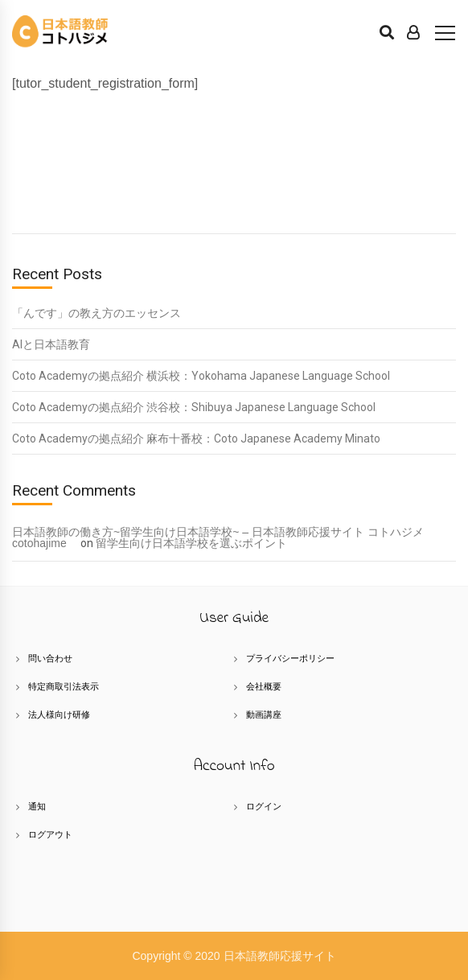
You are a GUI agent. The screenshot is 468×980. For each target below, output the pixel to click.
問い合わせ (50, 658)
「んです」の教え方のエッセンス (96, 313)
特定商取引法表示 (64, 686)
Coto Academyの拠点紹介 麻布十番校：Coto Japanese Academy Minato (196, 439)
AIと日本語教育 (51, 344)
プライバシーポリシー (290, 658)
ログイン (264, 806)
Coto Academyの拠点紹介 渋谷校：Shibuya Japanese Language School (194, 407)
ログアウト (50, 834)
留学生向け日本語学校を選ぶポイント (191, 543)
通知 (37, 806)
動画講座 (264, 714)
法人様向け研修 (59, 714)
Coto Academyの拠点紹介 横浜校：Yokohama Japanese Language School (201, 376)
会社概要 (264, 686)
